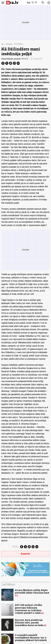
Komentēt (26, 554)
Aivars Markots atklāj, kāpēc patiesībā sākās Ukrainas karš (32, 591)
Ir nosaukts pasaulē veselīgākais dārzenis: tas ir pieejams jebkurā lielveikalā (31, 638)
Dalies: (16, 547)
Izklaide (9, 44)
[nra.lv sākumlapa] (12, 3)
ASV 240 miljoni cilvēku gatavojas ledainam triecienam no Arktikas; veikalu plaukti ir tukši (28, 609)
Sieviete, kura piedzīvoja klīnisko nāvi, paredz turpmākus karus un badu (29, 623)
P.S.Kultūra (19, 44)
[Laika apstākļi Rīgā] (32, 3)
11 (16, 596)
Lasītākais (8, 584)
